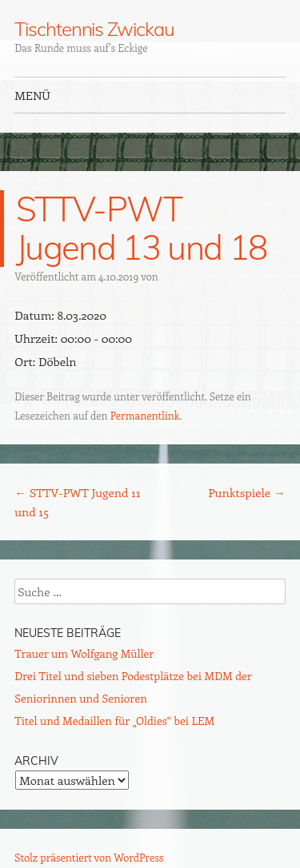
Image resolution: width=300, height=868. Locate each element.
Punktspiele (247, 492)
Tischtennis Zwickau (94, 29)
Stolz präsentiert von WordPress (89, 857)
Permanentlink (145, 415)
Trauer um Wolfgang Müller (84, 653)
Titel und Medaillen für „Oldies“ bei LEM (114, 721)
